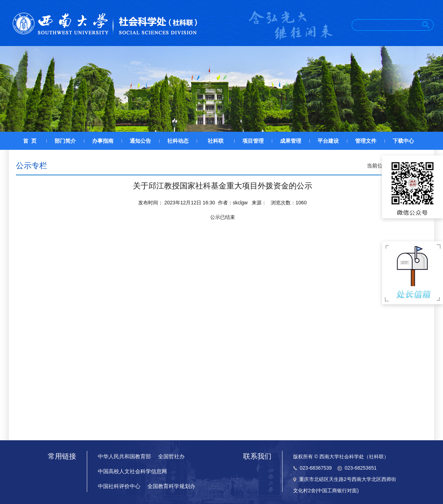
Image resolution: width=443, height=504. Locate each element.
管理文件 (366, 141)
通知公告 (140, 141)
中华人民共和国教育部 (124, 456)
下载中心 (403, 141)
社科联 (216, 141)
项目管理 (253, 141)
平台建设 (328, 141)
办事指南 (103, 141)
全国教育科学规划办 (171, 486)
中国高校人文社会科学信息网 (132, 471)
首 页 (30, 141)
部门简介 (65, 141)
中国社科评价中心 (119, 486)
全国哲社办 (171, 456)
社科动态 (178, 141)
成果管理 (291, 141)
